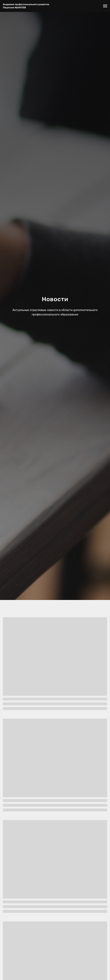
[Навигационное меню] (105, 6)
